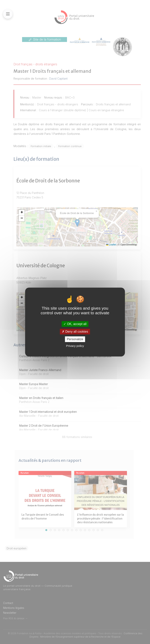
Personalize (75, 339)
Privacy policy (75, 346)
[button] (22, 213)
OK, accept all (75, 324)
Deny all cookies (75, 332)
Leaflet (111, 245)
